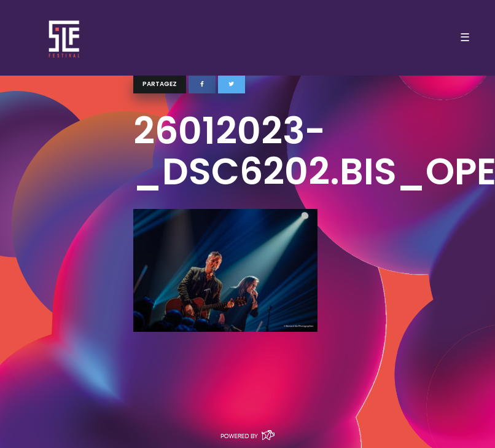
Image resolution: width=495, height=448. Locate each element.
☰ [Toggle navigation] (465, 37)
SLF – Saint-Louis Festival (65, 38)
